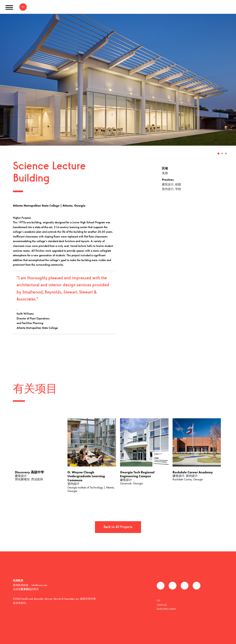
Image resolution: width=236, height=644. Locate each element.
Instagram (197, 586)
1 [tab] (218, 154)
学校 (178, 189)
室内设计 (168, 189)
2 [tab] (222, 154)
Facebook (161, 586)
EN (23, 7)
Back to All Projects (118, 527)
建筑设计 (168, 184)
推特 (173, 586)
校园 (178, 184)
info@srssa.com (39, 585)
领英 (185, 586)
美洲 (165, 173)
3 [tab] (226, 154)
